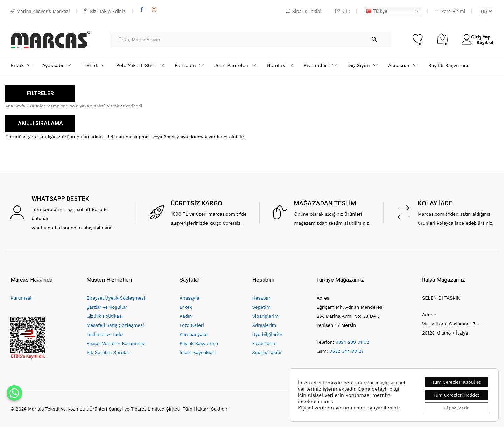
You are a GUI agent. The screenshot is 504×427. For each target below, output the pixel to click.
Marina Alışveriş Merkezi (40, 11)
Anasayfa (190, 298)
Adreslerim (264, 325)
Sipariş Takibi (304, 11)
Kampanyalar (194, 334)
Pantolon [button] (185, 65)
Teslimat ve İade (104, 334)
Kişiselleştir (450, 407)
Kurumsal (21, 298)
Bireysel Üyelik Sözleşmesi (116, 298)
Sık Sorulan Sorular (108, 353)
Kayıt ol (482, 42)
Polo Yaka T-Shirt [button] (136, 65)
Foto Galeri (192, 325)
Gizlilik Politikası (104, 316)
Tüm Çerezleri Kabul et (450, 378)
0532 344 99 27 (346, 351)
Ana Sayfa (15, 106)
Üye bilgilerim (267, 334)
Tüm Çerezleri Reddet (450, 392)
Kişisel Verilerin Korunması (116, 344)
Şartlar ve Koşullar (107, 307)
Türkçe (377, 11)
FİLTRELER (40, 93)
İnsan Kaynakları (198, 353)
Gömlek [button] (276, 65)
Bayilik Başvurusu (449, 65)
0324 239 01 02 (352, 342)
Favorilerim (265, 344)
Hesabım (262, 298)
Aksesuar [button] (399, 65)
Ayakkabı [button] (53, 65)
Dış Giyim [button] (358, 65)
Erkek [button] (17, 65)
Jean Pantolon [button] (231, 65)
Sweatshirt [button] (316, 65)
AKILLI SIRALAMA (40, 123)
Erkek (186, 307)
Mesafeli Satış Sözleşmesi (115, 325)
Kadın (186, 316)
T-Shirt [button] (90, 65)
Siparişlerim (265, 316)
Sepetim (262, 307)
